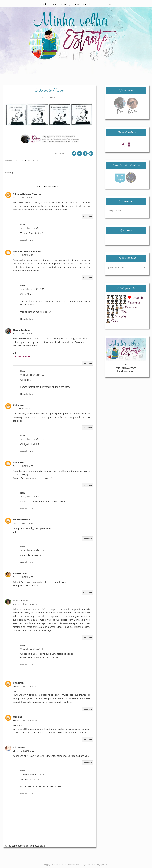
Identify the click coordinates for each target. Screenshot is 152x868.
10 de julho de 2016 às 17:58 (32, 375)
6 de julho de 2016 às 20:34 (24, 577)
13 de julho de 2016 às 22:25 (25, 604)
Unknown (18, 405)
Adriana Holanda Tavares (27, 194)
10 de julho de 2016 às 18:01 (32, 550)
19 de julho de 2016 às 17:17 (32, 649)
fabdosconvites (21, 520)
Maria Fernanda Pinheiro (27, 251)
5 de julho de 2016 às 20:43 (24, 409)
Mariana (18, 717)
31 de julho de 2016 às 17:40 (25, 720)
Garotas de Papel (22, 356)
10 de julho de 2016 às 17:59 (32, 439)
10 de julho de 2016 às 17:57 (32, 289)
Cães (20, 161)
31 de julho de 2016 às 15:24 (25, 686)
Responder (88, 217)
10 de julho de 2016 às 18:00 (32, 497)
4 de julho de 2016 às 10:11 (24, 198)
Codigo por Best (102, 865)
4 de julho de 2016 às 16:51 (24, 255)
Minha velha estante (60, 865)
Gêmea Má (19, 747)
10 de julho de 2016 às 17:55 (32, 228)
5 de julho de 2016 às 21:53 (24, 523)
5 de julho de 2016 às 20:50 (24, 466)
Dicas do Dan (32, 161)
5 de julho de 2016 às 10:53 (24, 334)
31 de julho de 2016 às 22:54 (25, 751)
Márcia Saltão (20, 600)
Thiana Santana (22, 330)
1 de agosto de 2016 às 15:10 (32, 774)
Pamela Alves (20, 573)
